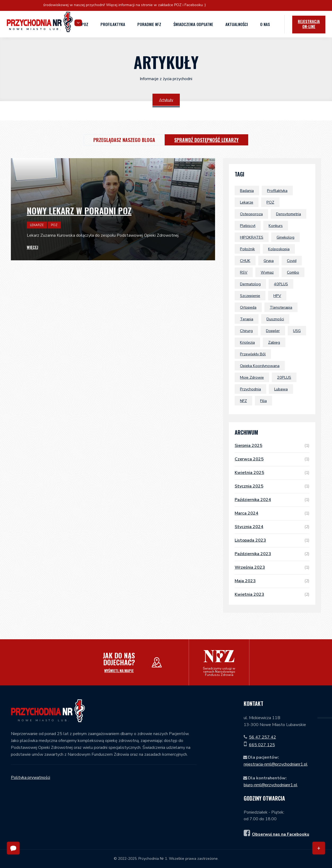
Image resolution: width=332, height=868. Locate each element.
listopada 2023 (272, 540)
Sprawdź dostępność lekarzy (206, 140)
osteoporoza (251, 214)
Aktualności (235, 24)
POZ (84, 24)
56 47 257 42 (263, 737)
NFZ (243, 401)
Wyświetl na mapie (119, 671)
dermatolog (250, 284)
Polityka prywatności (30, 778)
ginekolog (285, 237)
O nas (264, 24)
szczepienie (250, 296)
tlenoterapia (281, 307)
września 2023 (272, 567)
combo (293, 272)
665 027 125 (262, 745)
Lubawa (281, 389)
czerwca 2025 (272, 459)
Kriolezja (247, 342)
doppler (273, 331)
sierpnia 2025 (272, 446)
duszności (275, 319)
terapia (247, 319)
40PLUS (281, 284)
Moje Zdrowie (252, 377)
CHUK (245, 261)
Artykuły (166, 100)
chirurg (246, 331)
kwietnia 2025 (272, 473)
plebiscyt (248, 226)
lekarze (247, 202)
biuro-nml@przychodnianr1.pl (271, 785)
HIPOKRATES (252, 237)
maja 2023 (272, 581)
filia (263, 401)
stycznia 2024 (272, 527)
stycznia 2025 (272, 486)
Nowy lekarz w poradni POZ (79, 211)
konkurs (276, 226)
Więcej (32, 247)
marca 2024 (272, 513)
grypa (269, 261)
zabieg (274, 342)
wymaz (267, 272)
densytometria (289, 214)
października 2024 (272, 500)
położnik (247, 249)
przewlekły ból (253, 354)
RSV (244, 272)
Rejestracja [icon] (307, 24)
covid (292, 261)
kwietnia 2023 (272, 594)
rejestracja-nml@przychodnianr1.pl (276, 764)
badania (247, 191)
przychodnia (250, 389)
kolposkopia (279, 249)
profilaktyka (277, 191)
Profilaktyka (112, 24)
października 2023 (272, 554)
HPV (277, 296)
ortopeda (248, 307)
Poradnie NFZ (148, 24)
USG (297, 331)
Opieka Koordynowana (260, 366)
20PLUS (284, 377)
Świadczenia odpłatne (192, 24)
